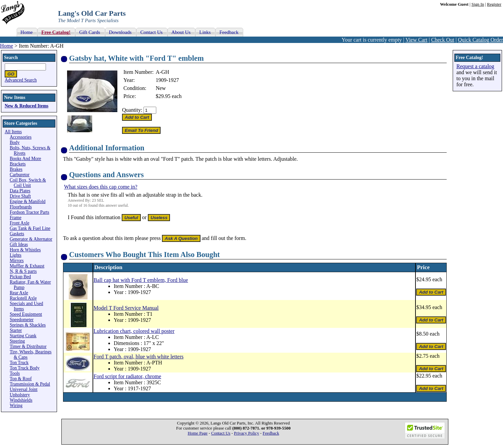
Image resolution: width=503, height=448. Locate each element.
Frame (16, 218)
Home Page (198, 433)
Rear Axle (19, 293)
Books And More (25, 159)
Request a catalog (475, 66)
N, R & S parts (23, 271)
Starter (16, 330)
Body (15, 142)
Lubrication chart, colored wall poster (134, 331)
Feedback (271, 433)
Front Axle (20, 223)
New (161, 88)
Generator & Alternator (31, 239)
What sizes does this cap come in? (101, 187)
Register (494, 4)
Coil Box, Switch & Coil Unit (28, 183)
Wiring (16, 406)
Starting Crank (23, 336)
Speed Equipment (26, 314)
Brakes (16, 169)
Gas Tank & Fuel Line (30, 228)
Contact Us (221, 433)
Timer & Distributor (28, 346)
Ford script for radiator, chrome (127, 376)
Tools (15, 373)
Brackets (18, 164)
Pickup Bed (20, 277)
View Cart (416, 40)
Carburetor (20, 175)
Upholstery (20, 395)
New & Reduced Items (26, 106)
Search (11, 58)
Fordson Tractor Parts (30, 212)
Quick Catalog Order (481, 40)
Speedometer (22, 320)
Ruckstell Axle (23, 298)
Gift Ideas (19, 244)
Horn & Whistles (25, 250)
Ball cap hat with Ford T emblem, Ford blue (141, 280)
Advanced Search (21, 80)
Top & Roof (21, 379)
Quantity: (132, 110)
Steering (17, 341)
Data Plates (20, 191)
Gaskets (17, 234)
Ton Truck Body (25, 368)
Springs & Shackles (28, 325)
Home (7, 46)
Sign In (478, 4)
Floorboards (21, 207)
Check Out (443, 40)
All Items (13, 132)
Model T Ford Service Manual (126, 308)
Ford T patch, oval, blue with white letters (138, 357)
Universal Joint (24, 389)
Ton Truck (19, 363)
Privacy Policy (247, 433)
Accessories (21, 137)
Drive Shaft (20, 196)
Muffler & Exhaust (27, 266)
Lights (16, 255)
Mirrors (17, 261)
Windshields (21, 400)
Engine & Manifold (27, 202)
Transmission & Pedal (30, 384)
